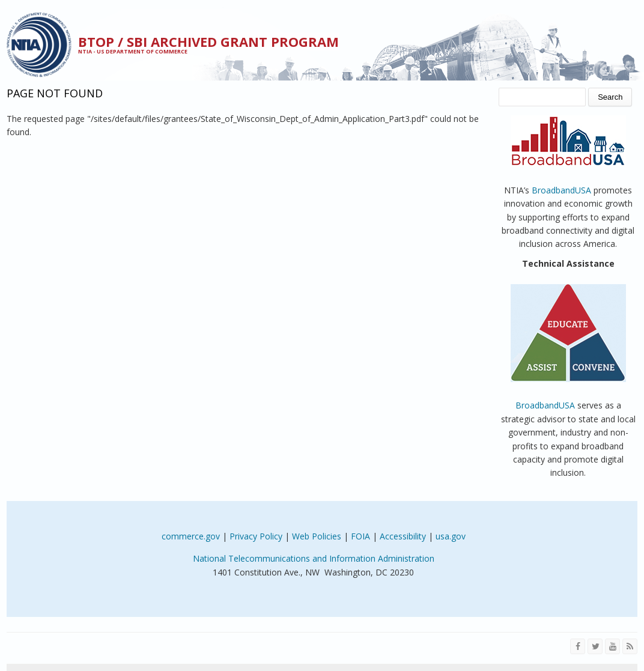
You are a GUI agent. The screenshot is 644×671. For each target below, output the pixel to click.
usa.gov (451, 536)
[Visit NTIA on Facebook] (578, 646)
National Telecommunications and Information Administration (314, 558)
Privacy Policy (256, 536)
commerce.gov (191, 536)
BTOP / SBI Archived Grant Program (208, 41)
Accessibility (403, 536)
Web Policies (317, 536)
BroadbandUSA (561, 190)
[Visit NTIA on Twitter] (595, 646)
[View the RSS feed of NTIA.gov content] (630, 646)
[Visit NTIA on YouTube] (612, 646)
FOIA (360, 536)
